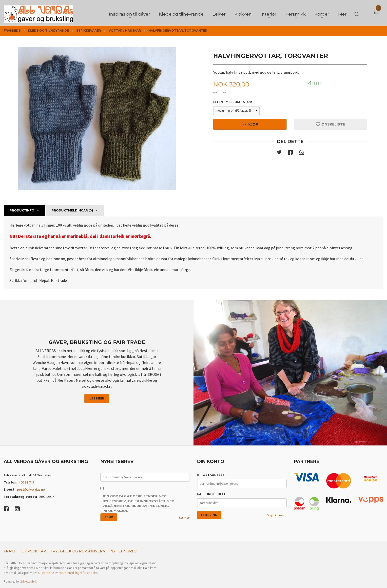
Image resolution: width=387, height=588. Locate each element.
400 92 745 (26, 482)
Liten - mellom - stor (233, 102)
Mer (342, 13)
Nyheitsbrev (124, 551)
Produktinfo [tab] (22, 210)
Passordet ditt (211, 494)
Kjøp (250, 124)
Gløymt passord (277, 515)
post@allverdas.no (31, 489)
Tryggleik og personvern (78, 551)
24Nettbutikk (29, 581)
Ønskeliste (330, 124)
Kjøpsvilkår (33, 551)
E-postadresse (211, 475)
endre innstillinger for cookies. (78, 573)
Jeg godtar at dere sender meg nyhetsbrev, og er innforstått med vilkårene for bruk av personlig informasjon (138, 503)
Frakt (10, 551)
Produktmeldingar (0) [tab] (72, 210)
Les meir (97, 398)
